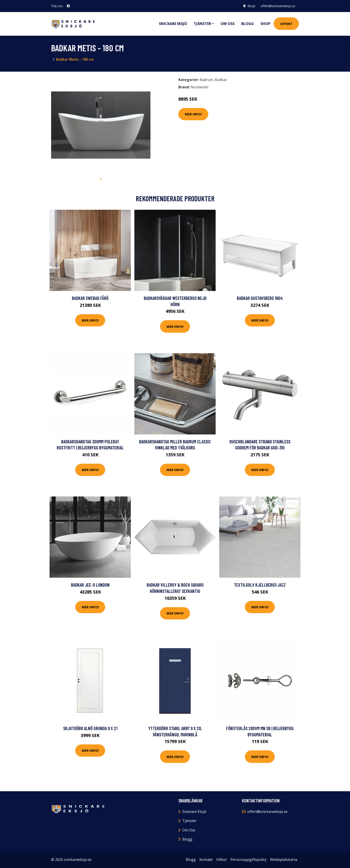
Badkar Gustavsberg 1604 (260, 298)
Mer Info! (193, 114)
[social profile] (68, 6)
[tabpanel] (101, 125)
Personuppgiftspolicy (249, 860)
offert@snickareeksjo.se (278, 6)
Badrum (206, 80)
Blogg (248, 24)
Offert (286, 24)
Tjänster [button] (202, 24)
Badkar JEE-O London (90, 585)
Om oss (228, 24)
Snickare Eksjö (173, 24)
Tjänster (190, 821)
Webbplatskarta (284, 860)
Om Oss (189, 830)
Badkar (221, 80)
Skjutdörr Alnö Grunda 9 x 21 (90, 728)
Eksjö (251, 6)
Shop (265, 24)
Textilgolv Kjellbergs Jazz (260, 585)
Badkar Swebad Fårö (90, 298)
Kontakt (206, 860)
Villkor (222, 860)
